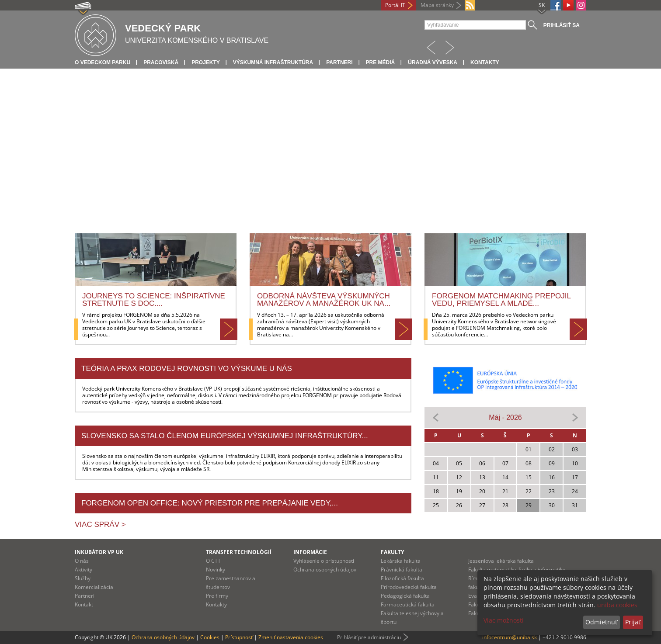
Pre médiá (381, 62)
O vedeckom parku (103, 62)
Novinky (216, 570)
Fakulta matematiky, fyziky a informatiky (517, 570)
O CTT (213, 561)
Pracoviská (161, 62)
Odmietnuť (601, 622)
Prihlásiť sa (562, 25)
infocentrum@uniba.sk (510, 637)
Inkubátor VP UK (99, 552)
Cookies (210, 637)
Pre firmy (217, 596)
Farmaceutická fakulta (408, 604)
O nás (82, 561)
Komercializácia (94, 587)
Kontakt (84, 604)
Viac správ (98, 525)
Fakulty (392, 552)
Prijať (633, 622)
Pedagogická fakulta (405, 596)
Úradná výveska (433, 62)
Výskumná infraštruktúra (273, 62)
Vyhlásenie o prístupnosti (324, 561)
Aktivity (83, 570)
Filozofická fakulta (402, 578)
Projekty (206, 62)
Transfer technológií (239, 552)
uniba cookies (617, 605)
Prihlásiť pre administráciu (369, 637)
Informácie (310, 552)
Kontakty (485, 62)
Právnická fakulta (402, 570)
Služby (83, 578)
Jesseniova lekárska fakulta (501, 561)
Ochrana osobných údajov (325, 570)
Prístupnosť (239, 637)
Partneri (339, 62)
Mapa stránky (437, 5)
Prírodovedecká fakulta (409, 587)
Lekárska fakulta (401, 561)
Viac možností (504, 620)
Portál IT (395, 5)
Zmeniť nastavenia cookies (291, 637)
